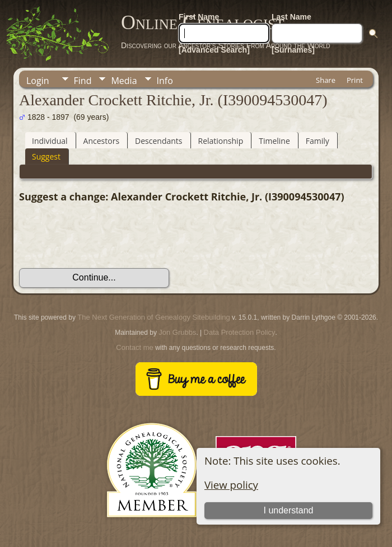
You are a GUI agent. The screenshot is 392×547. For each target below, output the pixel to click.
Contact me (134, 347)
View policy (231, 485)
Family (318, 141)
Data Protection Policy (240, 332)
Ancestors (101, 141)
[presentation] (104, 236)
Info (165, 81)
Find (83, 81)
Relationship (221, 141)
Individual (50, 141)
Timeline (274, 141)
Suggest (46, 156)
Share (326, 80)
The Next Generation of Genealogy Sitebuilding (153, 317)
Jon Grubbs (177, 332)
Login (38, 81)
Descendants (158, 141)
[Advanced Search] (214, 50)
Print (355, 80)
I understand (289, 510)
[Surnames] (293, 50)
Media (124, 81)
